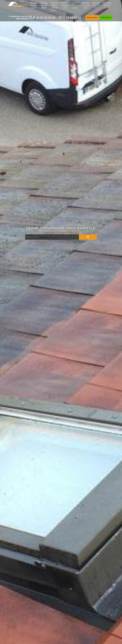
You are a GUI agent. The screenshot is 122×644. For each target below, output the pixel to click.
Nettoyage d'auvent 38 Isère (86, 5)
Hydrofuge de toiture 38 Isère (44, 5)
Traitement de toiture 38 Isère (75, 5)
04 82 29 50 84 (44, 18)
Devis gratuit (92, 17)
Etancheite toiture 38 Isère (96, 5)
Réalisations (106, 17)
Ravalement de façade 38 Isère (65, 5)
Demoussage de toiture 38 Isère (107, 5)
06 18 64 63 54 (70, 18)
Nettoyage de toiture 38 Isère (34, 5)
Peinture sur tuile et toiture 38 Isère (55, 7)
